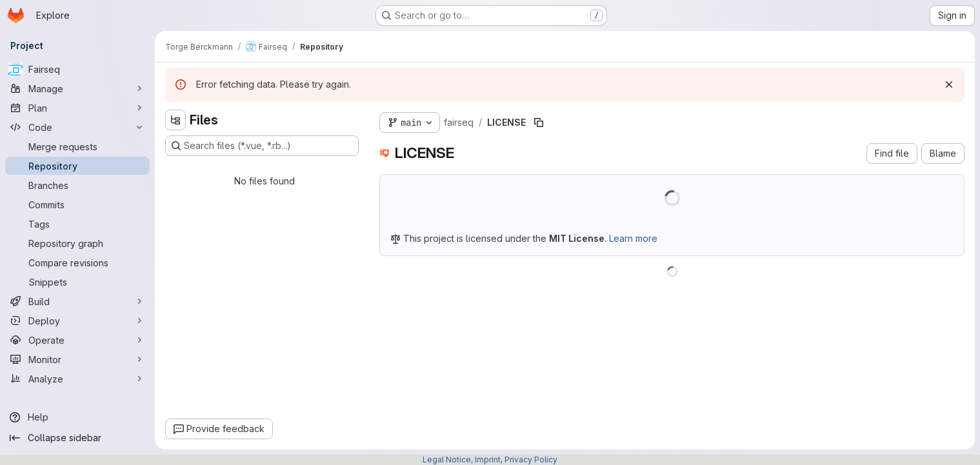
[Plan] (77, 108)
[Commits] (77, 204)
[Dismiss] (949, 84)
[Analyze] (77, 379)
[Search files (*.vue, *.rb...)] (262, 146)
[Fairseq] (77, 69)
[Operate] (77, 340)
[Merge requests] (77, 146)
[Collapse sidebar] (77, 438)
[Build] (77, 301)
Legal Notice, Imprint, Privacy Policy (490, 460)
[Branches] (77, 185)
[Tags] (77, 224)
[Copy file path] (539, 123)
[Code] (77, 127)
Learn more (633, 238)
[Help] (77, 417)
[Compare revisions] (77, 262)
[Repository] (77, 166)
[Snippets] (77, 282)
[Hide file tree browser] (175, 120)
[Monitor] (77, 359)
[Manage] (77, 88)
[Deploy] (77, 321)
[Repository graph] (77, 243)
